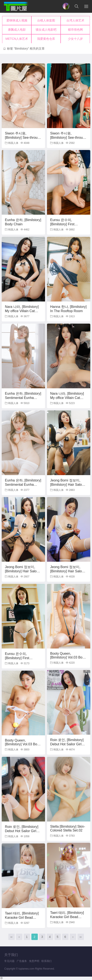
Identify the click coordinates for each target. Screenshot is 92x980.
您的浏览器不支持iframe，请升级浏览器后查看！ (46, 30)
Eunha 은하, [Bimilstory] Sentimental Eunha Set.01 (23, 398)
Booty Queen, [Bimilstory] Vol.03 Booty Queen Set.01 (69, 657)
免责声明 (34, 961)
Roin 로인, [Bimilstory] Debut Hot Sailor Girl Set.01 (67, 744)
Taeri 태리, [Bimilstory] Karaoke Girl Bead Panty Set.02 (22, 917)
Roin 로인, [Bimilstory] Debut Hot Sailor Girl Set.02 (22, 831)
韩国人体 (12, 143)
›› (81, 937)
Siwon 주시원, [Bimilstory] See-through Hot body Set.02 (68, 137)
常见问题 (9, 961)
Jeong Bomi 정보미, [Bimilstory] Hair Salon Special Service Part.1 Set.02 (22, 573)
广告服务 (22, 961)
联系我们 (47, 961)
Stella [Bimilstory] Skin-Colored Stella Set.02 (68, 828)
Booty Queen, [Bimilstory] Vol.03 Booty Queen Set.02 (23, 744)
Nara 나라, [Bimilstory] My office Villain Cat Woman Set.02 (67, 398)
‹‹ (11, 937)
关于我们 (11, 955)
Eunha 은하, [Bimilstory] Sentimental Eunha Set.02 (23, 484)
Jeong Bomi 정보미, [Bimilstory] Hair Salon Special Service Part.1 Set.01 (67, 486)
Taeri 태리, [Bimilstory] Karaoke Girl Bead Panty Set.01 (67, 917)
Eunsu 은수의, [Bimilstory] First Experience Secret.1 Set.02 (66, 226)
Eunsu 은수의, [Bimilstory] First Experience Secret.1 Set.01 (20, 660)
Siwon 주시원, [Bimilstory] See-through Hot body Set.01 (23, 137)
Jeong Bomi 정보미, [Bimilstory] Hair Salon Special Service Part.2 (67, 571)
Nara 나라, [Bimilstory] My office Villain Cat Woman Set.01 (22, 311)
